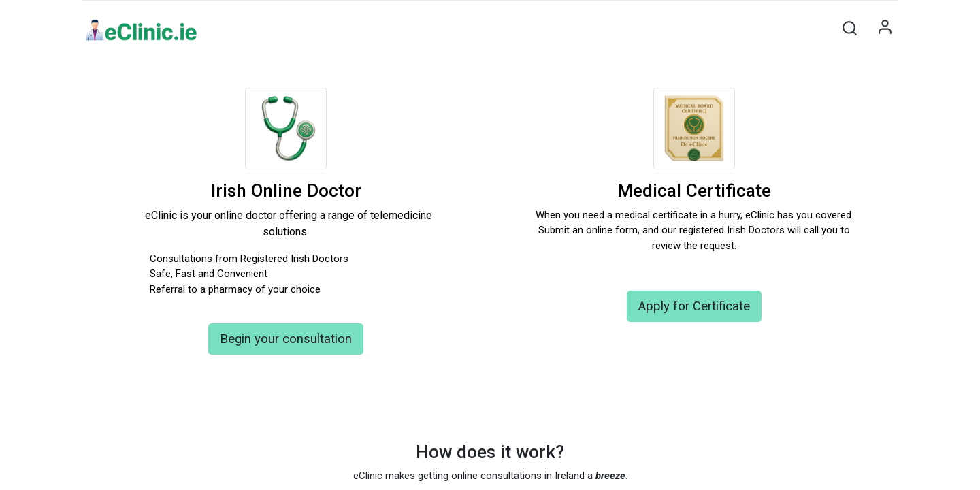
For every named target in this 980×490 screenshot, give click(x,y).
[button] (849, 28)
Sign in (885, 28)
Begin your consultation (286, 339)
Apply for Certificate (694, 306)
